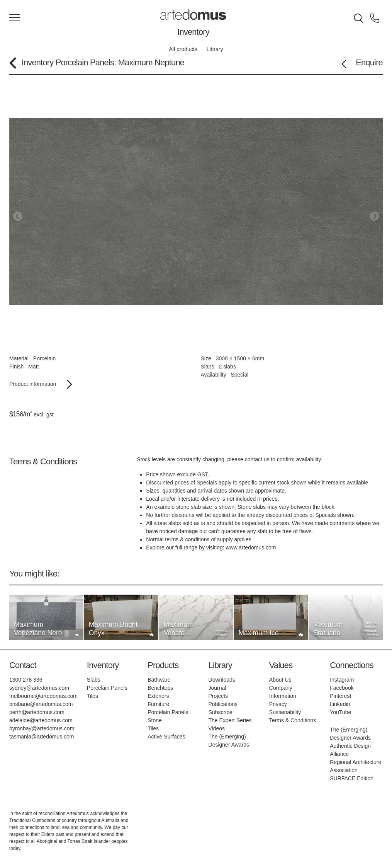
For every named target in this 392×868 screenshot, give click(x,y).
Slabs (94, 680)
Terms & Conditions (293, 720)
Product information (41, 384)
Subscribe (221, 712)
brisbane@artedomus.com (41, 704)
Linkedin (340, 704)
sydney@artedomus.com (39, 688)
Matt (33, 367)
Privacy (278, 704)
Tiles (92, 696)
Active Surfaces (166, 737)
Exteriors (158, 696)
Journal (217, 688)
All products (183, 49)
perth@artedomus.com (37, 712)
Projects (218, 696)
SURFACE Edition (352, 778)
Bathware (159, 680)
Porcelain (44, 358)
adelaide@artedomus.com (41, 720)
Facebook (342, 688)
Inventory (193, 32)
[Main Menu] (15, 18)
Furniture (158, 704)
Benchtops (160, 688)
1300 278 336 (26, 680)
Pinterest (340, 696)
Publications (223, 704)
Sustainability (285, 712)
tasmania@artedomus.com (42, 737)
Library (215, 49)
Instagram (342, 680)
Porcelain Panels (85, 62)
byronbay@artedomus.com (42, 728)
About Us (280, 680)
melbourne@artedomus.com (43, 696)
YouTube (340, 712)
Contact (23, 665)
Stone (155, 720)
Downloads (222, 680)
